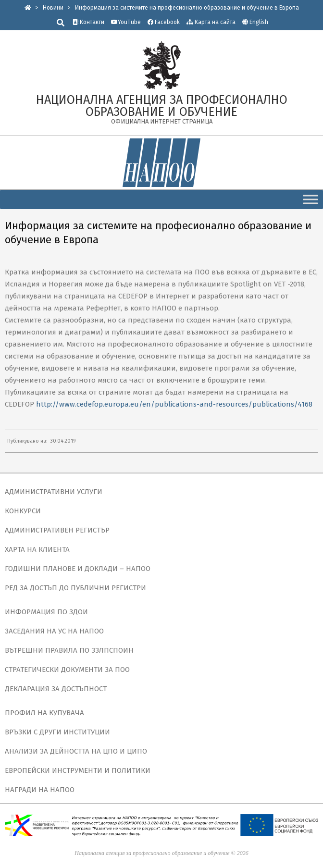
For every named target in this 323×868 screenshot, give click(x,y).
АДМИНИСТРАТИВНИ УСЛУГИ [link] (54, 492)
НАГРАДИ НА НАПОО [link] (40, 790)
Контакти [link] (88, 22)
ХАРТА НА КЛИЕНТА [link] (37, 549)
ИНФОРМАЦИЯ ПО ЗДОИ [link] (46, 612)
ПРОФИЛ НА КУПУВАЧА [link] (44, 713)
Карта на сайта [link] (211, 22)
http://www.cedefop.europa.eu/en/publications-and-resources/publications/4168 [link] (174, 404)
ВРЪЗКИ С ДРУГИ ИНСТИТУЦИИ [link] (57, 732)
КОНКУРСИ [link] (23, 511)
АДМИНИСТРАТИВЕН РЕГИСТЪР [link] (57, 530)
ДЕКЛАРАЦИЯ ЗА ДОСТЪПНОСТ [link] (56, 689)
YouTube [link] (126, 22)
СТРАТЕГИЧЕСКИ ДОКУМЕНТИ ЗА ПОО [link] (67, 670)
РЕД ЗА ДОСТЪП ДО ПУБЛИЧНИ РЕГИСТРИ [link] (75, 588)
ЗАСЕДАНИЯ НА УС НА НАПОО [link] (54, 631)
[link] (28, 8)
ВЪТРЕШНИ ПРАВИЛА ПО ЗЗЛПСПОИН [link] (69, 650)
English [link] (259, 22)
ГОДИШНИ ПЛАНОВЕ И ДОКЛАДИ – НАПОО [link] (78, 569)
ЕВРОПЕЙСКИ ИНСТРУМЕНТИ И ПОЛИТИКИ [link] (78, 770)
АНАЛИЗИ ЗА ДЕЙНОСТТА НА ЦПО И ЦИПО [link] (76, 751)
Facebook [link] (164, 22)
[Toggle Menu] (311, 199)
